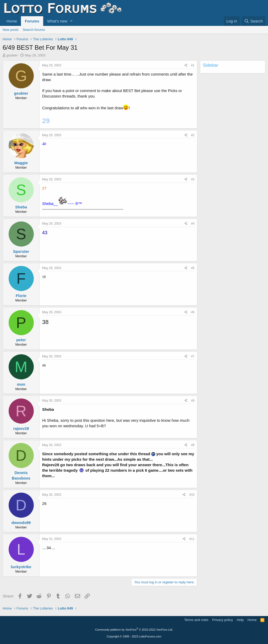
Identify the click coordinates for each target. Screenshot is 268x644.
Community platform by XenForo (134, 630)
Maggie (21, 163)
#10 (192, 495)
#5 (193, 268)
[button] (71, 21)
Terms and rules (196, 620)
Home (12, 21)
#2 (193, 135)
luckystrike (21, 567)
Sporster (21, 251)
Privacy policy (223, 620)
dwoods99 (21, 523)
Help (240, 620)
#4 (193, 224)
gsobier (12, 55)
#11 (192, 539)
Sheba (21, 207)
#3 (193, 179)
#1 (193, 65)
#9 (193, 445)
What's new (57, 21)
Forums (32, 21)
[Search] (253, 21)
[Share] (186, 65)
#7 (193, 356)
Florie (21, 296)
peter (21, 340)
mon (21, 384)
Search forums (34, 30)
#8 (193, 401)
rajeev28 (21, 428)
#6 (193, 312)
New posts (11, 30)
